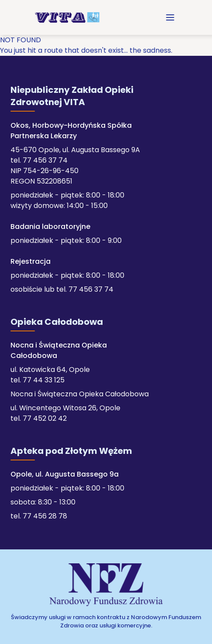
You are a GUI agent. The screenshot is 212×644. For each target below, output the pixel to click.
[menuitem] (170, 17)
